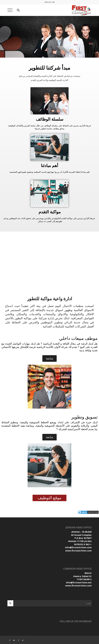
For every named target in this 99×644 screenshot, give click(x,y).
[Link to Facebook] (18, 640)
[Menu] (11, 10)
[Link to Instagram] (10, 640)
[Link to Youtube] (14, 640)
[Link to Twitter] (23, 640)
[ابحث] (18, 10)
